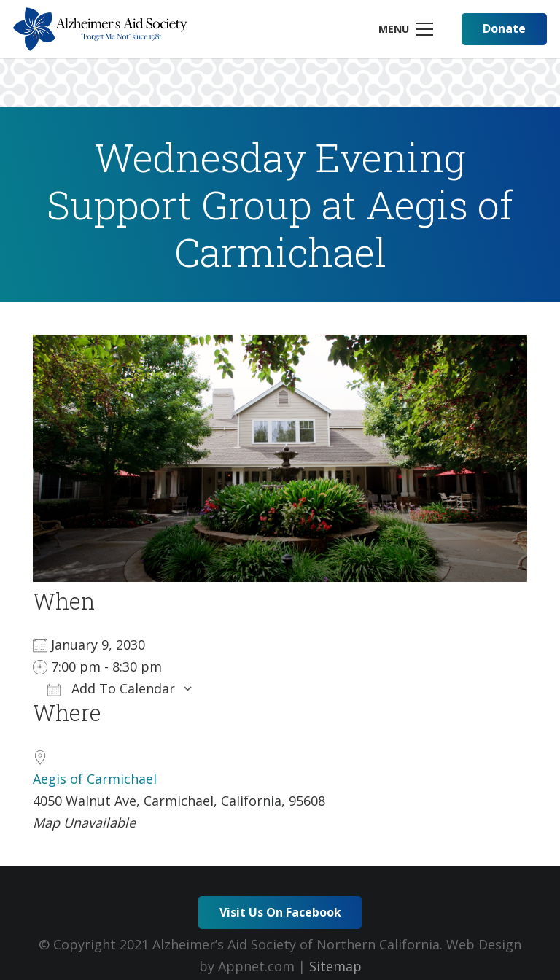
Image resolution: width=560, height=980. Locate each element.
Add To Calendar (111, 688)
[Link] (100, 29)
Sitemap (335, 966)
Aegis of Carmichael (95, 779)
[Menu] (405, 29)
